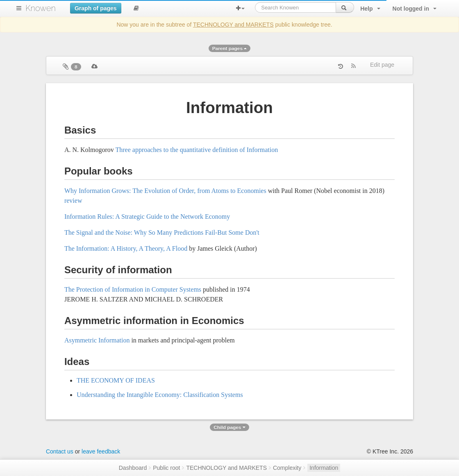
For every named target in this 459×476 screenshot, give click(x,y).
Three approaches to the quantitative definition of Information (197, 150)
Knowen (41, 8)
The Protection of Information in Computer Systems (133, 289)
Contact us (60, 451)
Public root (166, 468)
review (73, 201)
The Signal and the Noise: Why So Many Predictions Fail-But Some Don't (162, 232)
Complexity (287, 468)
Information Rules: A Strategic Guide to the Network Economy (147, 216)
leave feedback (101, 451)
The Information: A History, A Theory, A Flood (126, 248)
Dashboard (133, 468)
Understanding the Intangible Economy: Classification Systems (160, 395)
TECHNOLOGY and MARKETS (233, 25)
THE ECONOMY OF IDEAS (116, 380)
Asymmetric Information (97, 340)
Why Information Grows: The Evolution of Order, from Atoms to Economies (165, 191)
